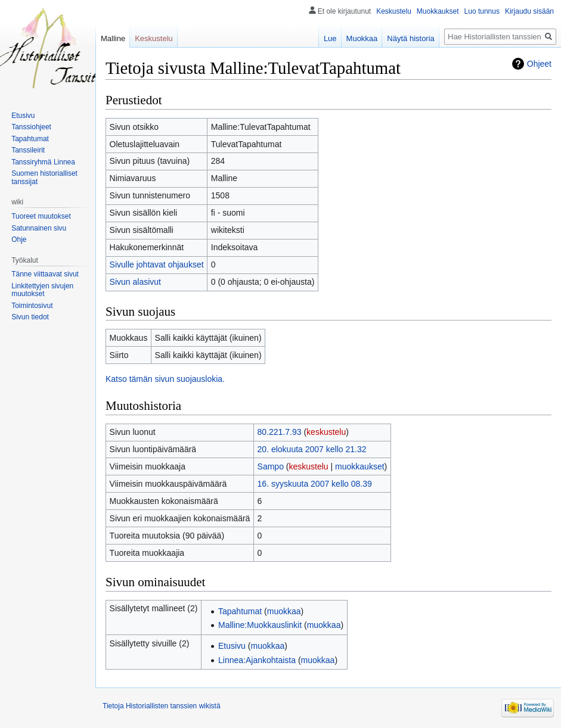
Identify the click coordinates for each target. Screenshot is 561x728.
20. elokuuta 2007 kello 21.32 (312, 449)
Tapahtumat (240, 611)
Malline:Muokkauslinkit (260, 625)
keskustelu (326, 432)
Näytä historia (410, 38)
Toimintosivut (32, 306)
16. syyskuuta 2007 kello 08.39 (315, 484)
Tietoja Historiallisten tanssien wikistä (162, 706)
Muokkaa (362, 38)
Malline (113, 38)
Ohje (19, 239)
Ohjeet (539, 64)
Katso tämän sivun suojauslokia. (165, 379)
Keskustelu (394, 11)
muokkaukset (359, 466)
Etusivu (232, 646)
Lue (330, 38)
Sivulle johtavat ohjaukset (157, 265)
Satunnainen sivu (39, 228)
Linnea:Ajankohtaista (257, 660)
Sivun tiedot (30, 317)
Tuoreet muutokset (41, 216)
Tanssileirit (28, 150)
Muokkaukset (438, 11)
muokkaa (284, 611)
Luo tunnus (482, 11)
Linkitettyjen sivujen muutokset (42, 290)
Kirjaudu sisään (529, 11)
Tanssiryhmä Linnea (43, 162)
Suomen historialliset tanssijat (44, 178)
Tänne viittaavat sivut (45, 274)
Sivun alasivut (135, 282)
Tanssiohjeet (31, 127)
